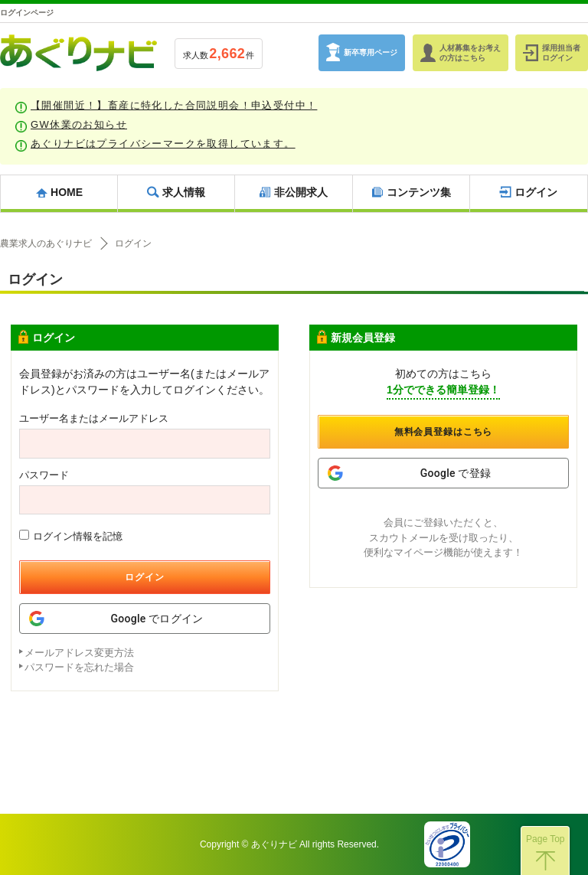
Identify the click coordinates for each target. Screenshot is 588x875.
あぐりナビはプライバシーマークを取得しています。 (163, 144)
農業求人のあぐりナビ (46, 243)
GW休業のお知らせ (79, 124)
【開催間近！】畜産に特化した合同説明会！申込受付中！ (174, 105)
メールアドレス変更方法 (79, 653)
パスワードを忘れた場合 (79, 667)
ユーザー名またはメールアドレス (94, 418)
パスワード (44, 475)
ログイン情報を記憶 (71, 536)
